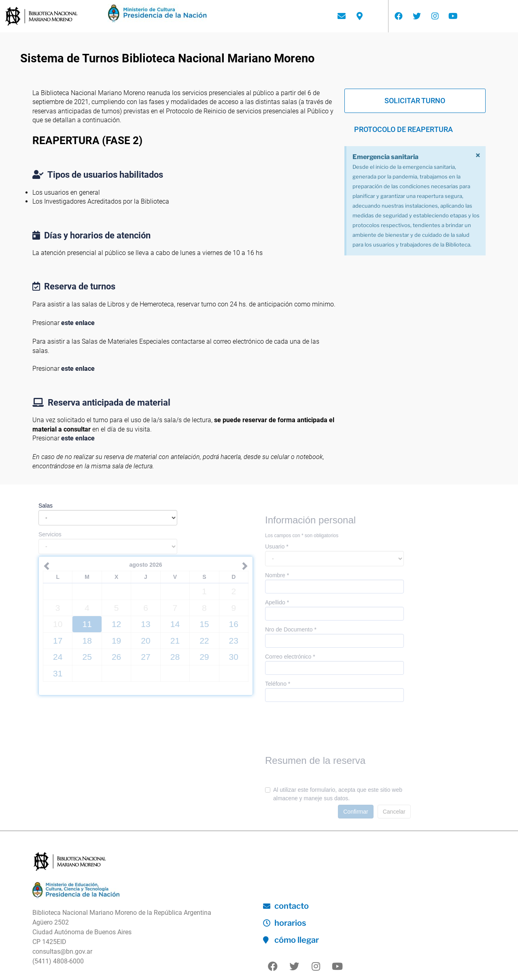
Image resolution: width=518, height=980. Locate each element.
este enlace (78, 323)
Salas (46, 506)
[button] (415, 101)
